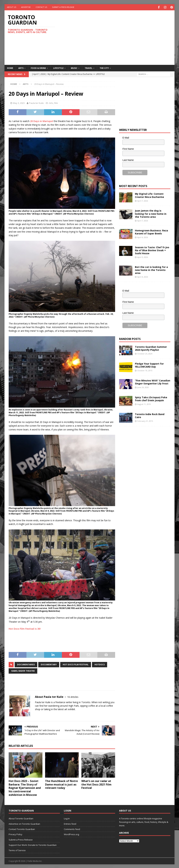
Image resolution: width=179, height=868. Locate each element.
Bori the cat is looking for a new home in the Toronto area (151, 269)
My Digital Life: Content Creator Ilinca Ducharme (149, 195)
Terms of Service (17, 850)
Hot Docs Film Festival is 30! (25, 628)
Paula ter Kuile (36, 103)
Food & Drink (38, 68)
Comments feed (72, 829)
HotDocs (100, 664)
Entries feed (70, 823)
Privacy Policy (15, 834)
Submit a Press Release (63, 7)
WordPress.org (71, 834)
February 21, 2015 (145, 421)
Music (74, 68)
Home (10, 68)
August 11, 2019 (144, 404)
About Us (12, 7)
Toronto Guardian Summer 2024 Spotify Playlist (151, 348)
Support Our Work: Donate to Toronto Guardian (33, 845)
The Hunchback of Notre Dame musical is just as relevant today (61, 784)
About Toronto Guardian (21, 818)
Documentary (49, 664)
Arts (21, 68)
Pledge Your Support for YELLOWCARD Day (149, 365)
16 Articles (73, 697)
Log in (67, 818)
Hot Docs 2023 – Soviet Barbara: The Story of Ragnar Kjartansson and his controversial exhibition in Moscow (25, 787)
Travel (89, 68)
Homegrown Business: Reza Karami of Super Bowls (151, 231)
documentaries (26, 664)
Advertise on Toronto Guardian (24, 823)
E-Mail (126, 137)
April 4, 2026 (143, 276)
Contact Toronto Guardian (22, 829)
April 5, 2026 (143, 257)
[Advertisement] (121, 37)
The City (104, 68)
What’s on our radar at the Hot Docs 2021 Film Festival (96, 784)
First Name (128, 149)
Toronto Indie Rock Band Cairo (150, 415)
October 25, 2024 (145, 353)
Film (56, 103)
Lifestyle (58, 68)
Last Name (128, 160)
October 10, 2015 (145, 370)
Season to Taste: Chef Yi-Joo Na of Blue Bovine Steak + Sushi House (152, 250)
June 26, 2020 (143, 387)
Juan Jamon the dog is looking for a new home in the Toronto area (151, 213)
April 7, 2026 (143, 200)
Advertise (26, 7)
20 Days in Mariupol (42, 121)
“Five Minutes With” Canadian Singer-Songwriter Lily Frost (153, 382)
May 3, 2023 (19, 103)
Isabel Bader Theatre (23, 671)
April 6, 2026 (143, 237)
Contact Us (41, 7)
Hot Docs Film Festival (76, 664)
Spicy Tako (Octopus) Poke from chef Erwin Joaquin (151, 398)
